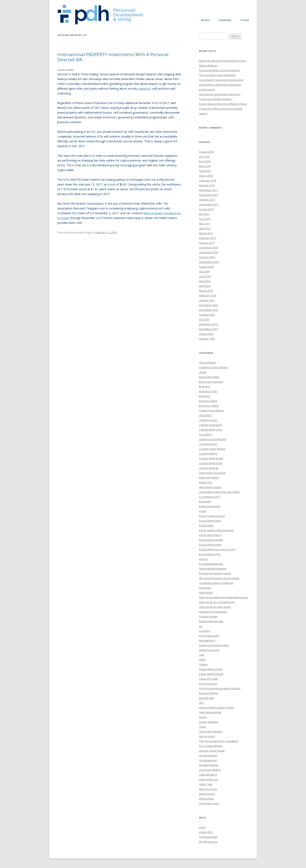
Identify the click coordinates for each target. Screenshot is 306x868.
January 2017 (207, 243)
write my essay (208, 789)
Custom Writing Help (211, 458)
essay (203, 511)
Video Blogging (208, 775)
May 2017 (205, 224)
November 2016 (208, 252)
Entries (206, 832)
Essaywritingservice (211, 564)
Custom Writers (208, 454)
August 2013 (206, 334)
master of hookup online (214, 645)
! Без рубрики (208, 363)
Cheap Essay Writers (212, 410)
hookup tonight (208, 616)
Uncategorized (208, 760)
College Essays (208, 420)
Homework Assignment (213, 612)
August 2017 (206, 209)
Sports (203, 717)
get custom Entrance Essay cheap (219, 578)
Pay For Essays (208, 684)
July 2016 (204, 271)
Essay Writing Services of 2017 (217, 549)
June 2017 (205, 219)
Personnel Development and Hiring (101, 15)
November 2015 (208, 310)
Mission (205, 20)
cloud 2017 (205, 415)
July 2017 (204, 214)
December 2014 (208, 324)
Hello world (206, 593)
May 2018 (205, 166)
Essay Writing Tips (210, 554)
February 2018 (208, 180)
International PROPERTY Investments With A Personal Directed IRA (113, 57)
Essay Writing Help (210, 545)
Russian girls (207, 698)
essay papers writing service (216, 530)
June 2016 (205, 276)
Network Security (209, 650)
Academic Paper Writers (213, 367)
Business (205, 396)
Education (205, 501)
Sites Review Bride (210, 712)
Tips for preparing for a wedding (219, 741)
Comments (208, 837)
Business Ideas (208, 401)
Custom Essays (208, 444)
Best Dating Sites (209, 377)
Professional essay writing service (220, 688)
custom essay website (212, 439)
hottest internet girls (211, 621)
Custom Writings (209, 468)
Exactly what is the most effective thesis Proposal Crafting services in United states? (223, 109)
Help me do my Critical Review (217, 602)
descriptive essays (210, 487)
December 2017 (208, 190)
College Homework (210, 425)
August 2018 (206, 152)
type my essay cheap (212, 751)
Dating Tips (206, 482)
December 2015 (208, 305)
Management (207, 640)
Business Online (209, 406)
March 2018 (206, 176)
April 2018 (205, 171)
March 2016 (206, 291)
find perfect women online (215, 573)
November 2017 (208, 195)
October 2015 (207, 315)
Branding (204, 386)
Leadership (225, 20)
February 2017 (208, 238)
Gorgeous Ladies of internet (216, 583)
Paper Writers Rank (211, 669)
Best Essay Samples (211, 382)
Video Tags (206, 784)
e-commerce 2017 (210, 497)
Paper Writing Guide (211, 674)
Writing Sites (206, 799)
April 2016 (205, 286)
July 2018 (204, 157)
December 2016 (208, 248)
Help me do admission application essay (223, 597)
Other (203, 660)
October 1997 (207, 339)
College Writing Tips (211, 430)
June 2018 (205, 161)
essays (203, 559)
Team (202, 727)
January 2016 (207, 300)
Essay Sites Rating (210, 535)
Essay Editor (206, 525)
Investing (204, 631)
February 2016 (208, 295)
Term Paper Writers (211, 731)
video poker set (208, 779)
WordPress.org (208, 842)
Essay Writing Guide (211, 540)
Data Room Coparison (212, 473)
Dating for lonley (209, 478)
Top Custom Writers (211, 746)
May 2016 (205, 281)
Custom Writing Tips (211, 463)
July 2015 (204, 319)
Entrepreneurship (210, 506)
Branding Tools (208, 391)
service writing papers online (216, 707)
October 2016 (207, 257)
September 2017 (209, 204)
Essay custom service (212, 516)
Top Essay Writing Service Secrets (219, 70)
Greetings (205, 588)
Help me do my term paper (215, 607)
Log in (203, 827)
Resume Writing (208, 693)
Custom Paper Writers (212, 449)
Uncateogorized (209, 765)
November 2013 (208, 329)
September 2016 (209, 262)
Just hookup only (209, 636)
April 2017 (205, 228)
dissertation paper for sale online (219, 492)
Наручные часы (209, 803)
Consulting (205, 434)
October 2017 (207, 200)
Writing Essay (207, 794)
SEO (202, 703)
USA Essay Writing (210, 770)
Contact (245, 20)
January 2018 (207, 185)
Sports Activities (209, 722)
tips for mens (207, 736)
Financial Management (213, 569)
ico (89, 232)
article (203, 372)
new (202, 655)
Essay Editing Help (210, 521)
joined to (144, 89)
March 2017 (206, 233)
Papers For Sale (209, 679)
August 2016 (206, 267)
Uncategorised (208, 755)
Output (203, 664)
